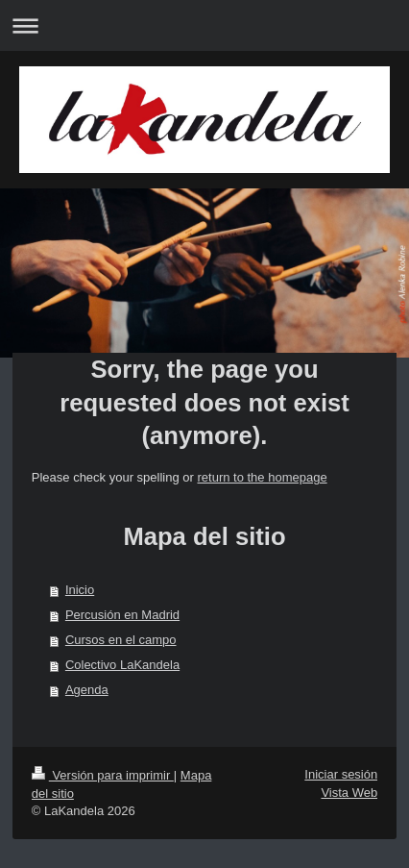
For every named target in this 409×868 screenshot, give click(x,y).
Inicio (80, 590)
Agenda (87, 690)
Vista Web (349, 793)
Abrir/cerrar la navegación (204, 25)
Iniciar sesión (341, 774)
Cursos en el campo (121, 640)
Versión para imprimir (103, 775)
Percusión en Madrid (122, 615)
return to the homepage (262, 477)
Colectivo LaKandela (122, 665)
